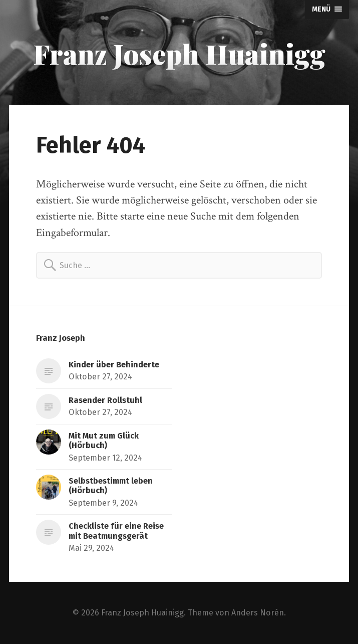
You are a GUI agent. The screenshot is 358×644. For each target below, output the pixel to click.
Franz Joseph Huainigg (179, 54)
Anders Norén (258, 613)
